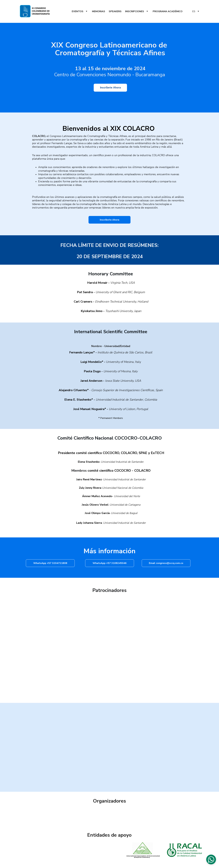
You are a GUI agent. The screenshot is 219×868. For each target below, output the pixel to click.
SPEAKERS (115, 11)
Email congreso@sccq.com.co (166, 563)
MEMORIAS (99, 11)
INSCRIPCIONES (135, 11)
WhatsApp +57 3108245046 (110, 563)
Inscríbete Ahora (110, 88)
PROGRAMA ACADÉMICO (168, 11)
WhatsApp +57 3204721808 (50, 563)
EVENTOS (78, 11)
